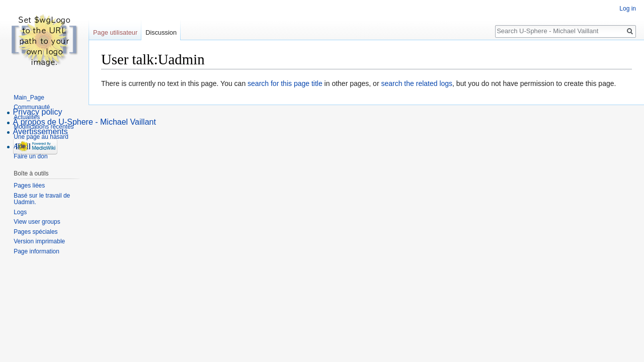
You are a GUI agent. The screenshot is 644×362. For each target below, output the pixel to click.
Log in (628, 9)
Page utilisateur (115, 32)
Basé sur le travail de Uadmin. (42, 199)
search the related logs (417, 83)
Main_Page (29, 98)
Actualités (27, 117)
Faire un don (30, 156)
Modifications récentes (44, 127)
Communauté (32, 107)
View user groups (37, 222)
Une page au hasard (41, 137)
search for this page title (285, 83)
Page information (36, 251)
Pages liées (29, 186)
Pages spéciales (35, 232)
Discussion (161, 32)
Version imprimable (39, 241)
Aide (20, 146)
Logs (20, 212)
